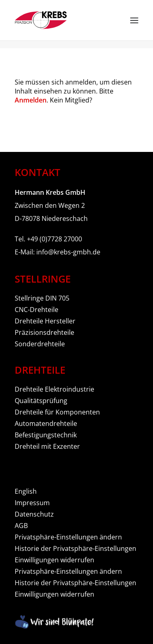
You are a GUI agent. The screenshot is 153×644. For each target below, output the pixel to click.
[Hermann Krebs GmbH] (41, 20)
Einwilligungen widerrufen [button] (54, 560)
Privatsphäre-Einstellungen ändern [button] (68, 537)
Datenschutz (34, 514)
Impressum (32, 503)
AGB (21, 526)
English (26, 491)
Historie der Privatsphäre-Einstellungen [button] (75, 548)
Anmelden (31, 100)
